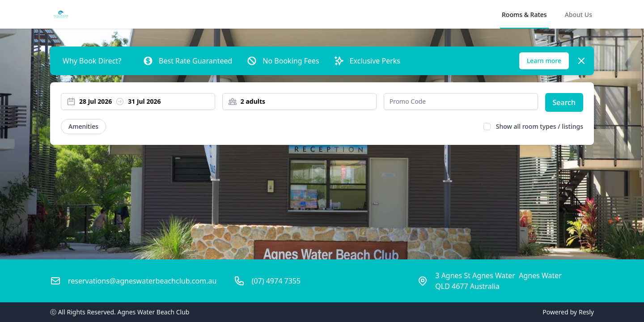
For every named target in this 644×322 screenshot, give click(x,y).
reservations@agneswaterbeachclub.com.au (142, 281)
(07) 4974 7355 (276, 281)
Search (564, 102)
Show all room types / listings (540, 126)
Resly (586, 312)
